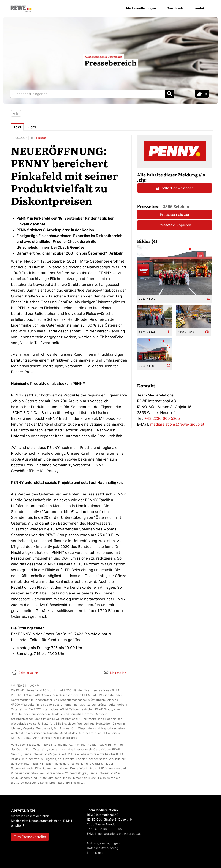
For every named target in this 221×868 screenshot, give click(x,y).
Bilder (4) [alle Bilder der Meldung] (147, 241)
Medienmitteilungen (141, 8)
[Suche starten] (170, 94)
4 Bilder (41, 138)
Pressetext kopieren (175, 225)
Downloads (175, 8)
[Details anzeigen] (207, 298)
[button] (202, 94)
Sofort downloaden (175, 188)
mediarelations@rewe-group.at (177, 424)
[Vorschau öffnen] (175, 270)
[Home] (21, 9)
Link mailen (118, 673)
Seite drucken (28, 673)
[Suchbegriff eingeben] (92, 94)
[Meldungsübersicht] (175, 151)
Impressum (95, 853)
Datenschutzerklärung (103, 848)
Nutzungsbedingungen (103, 843)
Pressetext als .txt (175, 215)
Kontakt (200, 8)
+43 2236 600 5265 (162, 418)
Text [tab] (17, 127)
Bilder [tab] (31, 127)
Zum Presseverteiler (30, 837)
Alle (16, 114)
